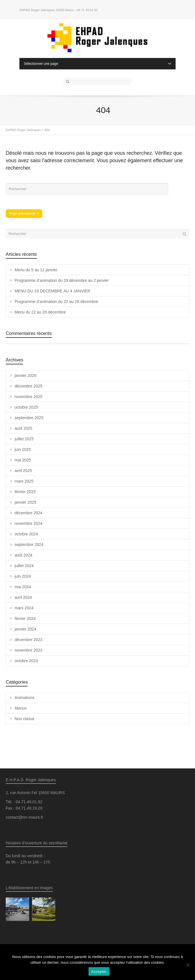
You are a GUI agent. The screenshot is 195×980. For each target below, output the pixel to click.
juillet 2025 (24, 439)
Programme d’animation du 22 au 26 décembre (56, 302)
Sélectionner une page (97, 64)
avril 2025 (23, 471)
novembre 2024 (28, 523)
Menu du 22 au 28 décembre (40, 312)
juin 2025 (23, 449)
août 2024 (23, 555)
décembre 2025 (28, 386)
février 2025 (25, 492)
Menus (21, 708)
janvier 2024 (25, 629)
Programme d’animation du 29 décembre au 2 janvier (62, 280)
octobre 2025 (26, 407)
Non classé (24, 719)
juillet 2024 (24, 566)
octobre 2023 (26, 661)
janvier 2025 (25, 502)
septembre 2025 (29, 418)
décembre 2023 (28, 640)
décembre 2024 (28, 513)
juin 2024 (23, 576)
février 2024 (25, 618)
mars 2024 (24, 608)
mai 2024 (23, 587)
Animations (24, 698)
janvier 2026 (25, 375)
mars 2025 (24, 481)
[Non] (188, 965)
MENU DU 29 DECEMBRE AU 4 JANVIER (52, 291)
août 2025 (23, 428)
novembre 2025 (28, 397)
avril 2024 (23, 597)
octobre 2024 (26, 534)
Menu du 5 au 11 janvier (36, 270)
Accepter (99, 972)
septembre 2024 (29, 545)
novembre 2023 (28, 650)
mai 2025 (23, 460)
